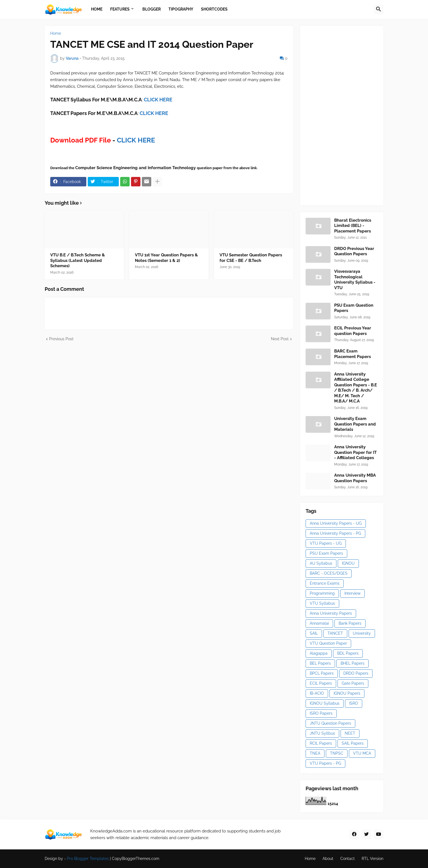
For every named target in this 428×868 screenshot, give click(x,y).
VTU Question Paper (328, 643)
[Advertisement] (347, 115)
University (362, 633)
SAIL (314, 633)
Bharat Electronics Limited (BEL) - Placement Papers (353, 226)
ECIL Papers (321, 683)
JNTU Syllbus (322, 733)
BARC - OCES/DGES (329, 573)
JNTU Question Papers (330, 723)
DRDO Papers (356, 673)
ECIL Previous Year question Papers (353, 331)
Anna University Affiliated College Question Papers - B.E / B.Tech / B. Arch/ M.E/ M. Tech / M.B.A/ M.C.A (356, 388)
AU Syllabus (321, 563)
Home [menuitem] (97, 9)
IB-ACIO (317, 693)
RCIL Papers (321, 743)
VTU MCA (362, 753)
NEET (350, 733)
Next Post (280, 339)
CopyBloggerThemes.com (136, 859)
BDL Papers (348, 653)
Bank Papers (350, 623)
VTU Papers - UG (326, 543)
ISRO (354, 703)
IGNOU (348, 563)
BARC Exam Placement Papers (353, 354)
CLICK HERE (154, 113)
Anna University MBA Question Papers (355, 478)
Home (56, 33)
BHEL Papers (353, 663)
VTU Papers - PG (325, 763)
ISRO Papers (321, 713)
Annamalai (319, 623)
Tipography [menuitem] (181, 9)
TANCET (335, 633)
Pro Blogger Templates (88, 859)
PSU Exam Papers (326, 553)
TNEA (315, 753)
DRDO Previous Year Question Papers (354, 251)
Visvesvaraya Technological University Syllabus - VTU (355, 280)
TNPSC (337, 753)
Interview (353, 593)
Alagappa (319, 653)
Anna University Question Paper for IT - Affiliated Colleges (355, 452)
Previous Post (61, 339)
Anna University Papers (331, 613)
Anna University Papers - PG (335, 533)
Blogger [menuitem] (152, 9)
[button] (379, 9)
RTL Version (372, 859)
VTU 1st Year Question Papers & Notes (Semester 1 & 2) (166, 258)
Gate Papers (353, 683)
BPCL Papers (322, 673)
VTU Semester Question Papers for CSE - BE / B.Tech (251, 258)
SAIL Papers (353, 743)
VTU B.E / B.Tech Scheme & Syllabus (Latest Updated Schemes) (78, 260)
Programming (322, 593)
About (328, 859)
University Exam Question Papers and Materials (355, 424)
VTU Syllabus (322, 603)
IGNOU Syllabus (325, 703)
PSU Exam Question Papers (354, 308)
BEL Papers (320, 663)
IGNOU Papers (347, 693)
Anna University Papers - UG (336, 523)
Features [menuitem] (120, 9)
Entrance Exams (325, 583)
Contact (348, 859)
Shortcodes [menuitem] (214, 9)
